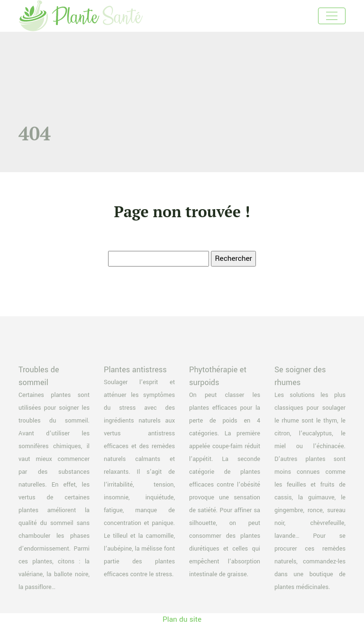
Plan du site (182, 619)
